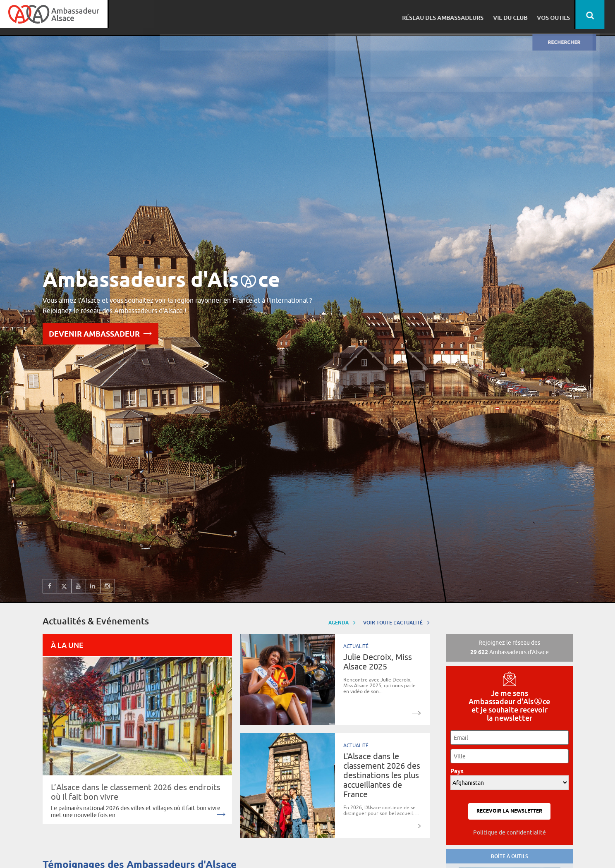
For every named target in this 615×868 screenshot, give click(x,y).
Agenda (342, 622)
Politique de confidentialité (510, 832)
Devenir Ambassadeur (101, 333)
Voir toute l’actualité (396, 622)
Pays (459, 771)
